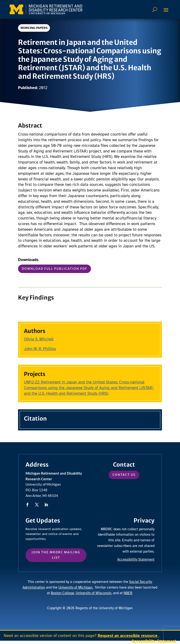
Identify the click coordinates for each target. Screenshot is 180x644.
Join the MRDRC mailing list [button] (56, 555)
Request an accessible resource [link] (128, 636)
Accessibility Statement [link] (154, 641)
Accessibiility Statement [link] (136, 559)
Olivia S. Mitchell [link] (39, 339)
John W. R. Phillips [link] (40, 349)
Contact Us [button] (124, 475)
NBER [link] (128, 593)
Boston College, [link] (63, 593)
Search (155, 9)
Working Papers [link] (34, 28)
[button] (166, 10)
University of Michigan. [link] (76, 587)
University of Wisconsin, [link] (94, 593)
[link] (46, 9)
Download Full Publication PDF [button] (54, 269)
